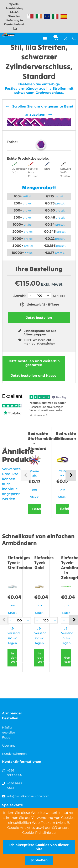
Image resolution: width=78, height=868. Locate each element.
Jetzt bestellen (34, 363)
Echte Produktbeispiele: (28, 158)
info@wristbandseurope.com (28, 796)
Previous (26, 476)
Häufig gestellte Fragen (8, 732)
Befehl (37, 509)
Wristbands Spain (64, 16)
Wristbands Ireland (39, 16)
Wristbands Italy (55, 16)
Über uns (9, 746)
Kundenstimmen (14, 754)
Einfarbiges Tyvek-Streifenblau (20, 563)
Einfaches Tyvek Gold (44, 563)
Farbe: (12, 142)
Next (71, 476)
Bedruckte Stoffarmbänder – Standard (44, 441)
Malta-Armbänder (30, 16)
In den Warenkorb (14, 658)
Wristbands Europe (47, 16)
